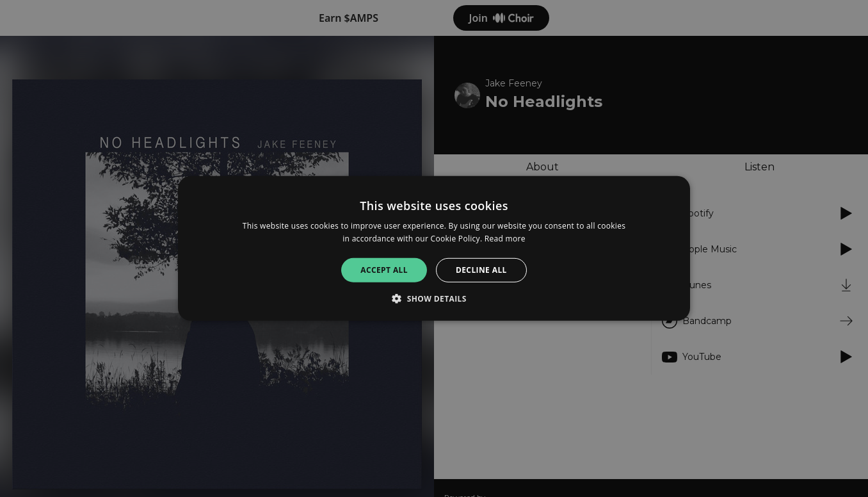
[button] (434, 298)
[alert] (434, 248)
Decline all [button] (481, 270)
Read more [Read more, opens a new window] (505, 239)
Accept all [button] (384, 270)
